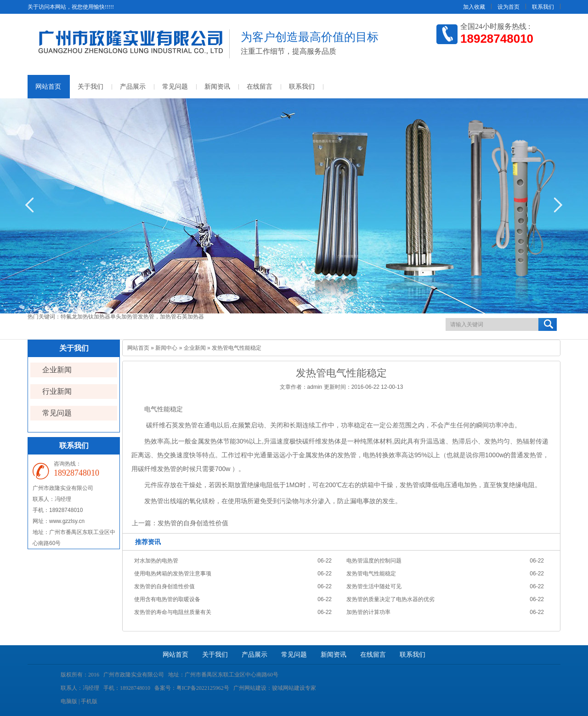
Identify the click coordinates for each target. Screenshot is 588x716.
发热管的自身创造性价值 (193, 523)
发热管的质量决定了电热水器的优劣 (390, 599)
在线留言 (260, 87)
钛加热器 (99, 317)
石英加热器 (190, 317)
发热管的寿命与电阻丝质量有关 (173, 612)
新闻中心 (166, 348)
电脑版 (69, 701)
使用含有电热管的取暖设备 (167, 599)
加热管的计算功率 (368, 612)
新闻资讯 (217, 87)
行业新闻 (57, 391)
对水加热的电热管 (156, 561)
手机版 (89, 701)
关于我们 (90, 87)
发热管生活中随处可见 (374, 586)
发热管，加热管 (157, 317)
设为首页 (509, 7)
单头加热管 (124, 317)
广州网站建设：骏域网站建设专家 (275, 688)
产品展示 (133, 87)
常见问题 (175, 87)
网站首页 (48, 87)
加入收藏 (474, 7)
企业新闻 (57, 370)
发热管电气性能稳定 (371, 574)
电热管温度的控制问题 (374, 561)
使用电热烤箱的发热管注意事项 (173, 574)
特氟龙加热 (74, 317)
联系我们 (543, 7)
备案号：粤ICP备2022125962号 (192, 688)
